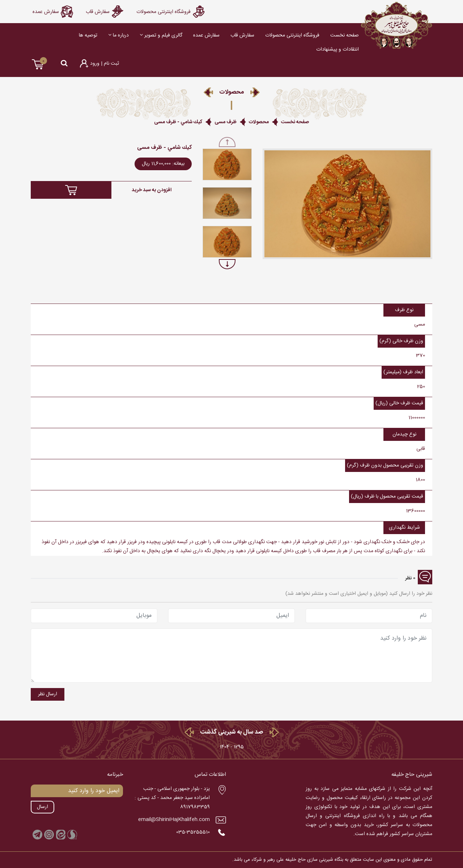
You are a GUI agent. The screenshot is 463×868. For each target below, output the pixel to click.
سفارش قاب (242, 35)
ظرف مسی (226, 122)
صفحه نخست (345, 35)
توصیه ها (88, 35)
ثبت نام (111, 64)
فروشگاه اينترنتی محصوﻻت (292, 35)
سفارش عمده (206, 35)
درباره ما (118, 35)
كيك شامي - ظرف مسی (178, 122)
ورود (95, 64)
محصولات (259, 122)
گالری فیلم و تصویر (161, 35)
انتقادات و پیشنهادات (337, 50)
